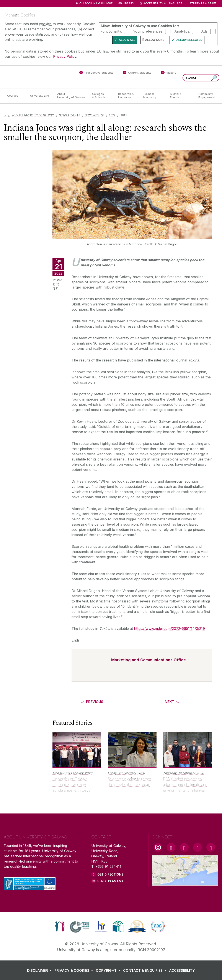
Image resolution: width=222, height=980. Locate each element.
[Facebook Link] (171, 847)
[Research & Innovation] (127, 96)
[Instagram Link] (158, 847)
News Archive (95, 115)
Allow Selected (189, 40)
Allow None (155, 40)
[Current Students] (137, 73)
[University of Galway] (35, 77)
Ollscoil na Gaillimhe (96, 3)
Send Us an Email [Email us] (112, 881)
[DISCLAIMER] (40, 970)
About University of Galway (33, 115)
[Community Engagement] (207, 96)
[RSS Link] (211, 847)
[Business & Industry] (153, 96)
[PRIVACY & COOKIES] (75, 970)
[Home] (5, 115)
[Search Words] (201, 78)
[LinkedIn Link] (198, 847)
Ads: (205, 31)
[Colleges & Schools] (102, 96)
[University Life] (40, 96)
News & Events (70, 115)
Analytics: (182, 31)
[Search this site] (214, 78)
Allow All (127, 40)
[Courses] (15, 96)
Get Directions (110, 874)
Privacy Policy (65, 56)
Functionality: (111, 31)
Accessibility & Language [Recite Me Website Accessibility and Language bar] (161, 4)
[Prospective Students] (96, 73)
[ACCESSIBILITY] (182, 970)
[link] (60, 926)
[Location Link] (185, 883)
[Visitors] (169, 73)
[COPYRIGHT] (109, 970)
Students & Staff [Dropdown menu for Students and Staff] (203, 3)
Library (129, 3)
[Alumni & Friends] (181, 96)
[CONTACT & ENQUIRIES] (146, 970)
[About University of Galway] (71, 96)
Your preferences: (148, 31)
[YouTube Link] (184, 847)
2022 (112, 115)
